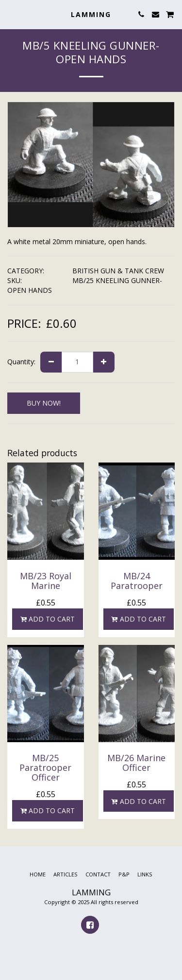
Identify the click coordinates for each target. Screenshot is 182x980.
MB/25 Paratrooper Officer (45, 767)
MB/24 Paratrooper (137, 581)
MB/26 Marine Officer (136, 763)
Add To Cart (47, 619)
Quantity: (21, 362)
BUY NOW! (44, 403)
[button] (11, 14)
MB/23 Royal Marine (46, 581)
